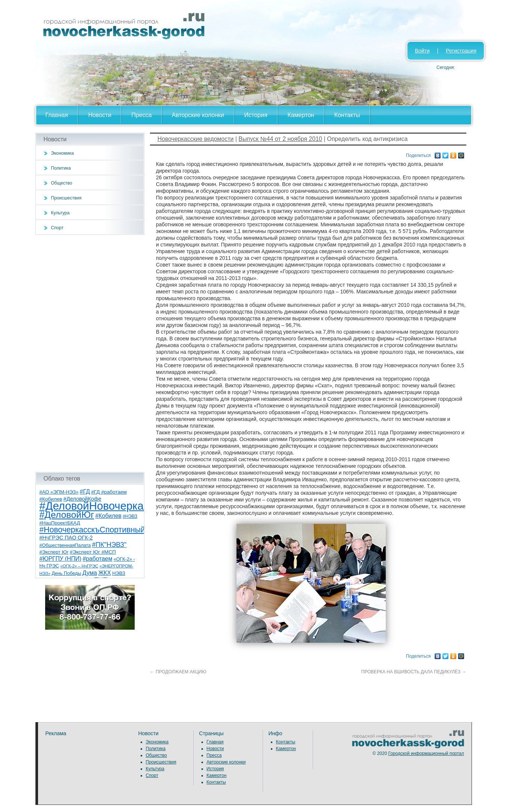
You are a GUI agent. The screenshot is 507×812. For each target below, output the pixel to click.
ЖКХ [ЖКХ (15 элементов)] (104, 573)
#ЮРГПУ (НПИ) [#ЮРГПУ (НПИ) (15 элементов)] (61, 559)
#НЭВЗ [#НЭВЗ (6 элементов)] (130, 516)
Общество (62, 183)
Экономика (62, 153)
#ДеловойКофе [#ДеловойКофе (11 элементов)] (82, 499)
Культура (60, 213)
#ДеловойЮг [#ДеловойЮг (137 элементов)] (67, 515)
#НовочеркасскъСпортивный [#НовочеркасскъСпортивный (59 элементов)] (93, 530)
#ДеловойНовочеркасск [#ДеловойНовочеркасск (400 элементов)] (99, 506)
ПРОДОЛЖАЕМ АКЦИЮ (178, 672)
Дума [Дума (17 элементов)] (90, 573)
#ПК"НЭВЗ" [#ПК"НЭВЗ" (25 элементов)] (109, 545)
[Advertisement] (90, 353)
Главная (57, 115)
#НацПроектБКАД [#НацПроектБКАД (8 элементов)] (60, 523)
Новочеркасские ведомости (195, 139)
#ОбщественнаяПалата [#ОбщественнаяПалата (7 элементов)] (65, 545)
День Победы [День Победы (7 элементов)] (66, 573)
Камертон (301, 115)
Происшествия (66, 198)
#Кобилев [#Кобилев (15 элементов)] (109, 516)
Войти (422, 51)
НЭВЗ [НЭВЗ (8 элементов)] (119, 573)
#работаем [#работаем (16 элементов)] (97, 559)
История (256, 115)
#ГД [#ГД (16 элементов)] (85, 492)
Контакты (347, 115)
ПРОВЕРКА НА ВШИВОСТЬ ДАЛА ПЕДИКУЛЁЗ (414, 672)
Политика (61, 168)
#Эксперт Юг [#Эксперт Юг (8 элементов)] (54, 552)
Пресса (141, 115)
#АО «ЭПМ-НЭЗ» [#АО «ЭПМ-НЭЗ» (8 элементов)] (59, 492)
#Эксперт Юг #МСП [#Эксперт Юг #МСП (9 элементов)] (93, 552)
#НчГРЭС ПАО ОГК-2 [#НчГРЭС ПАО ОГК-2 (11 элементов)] (66, 538)
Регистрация (461, 51)
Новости (100, 115)
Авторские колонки (198, 115)
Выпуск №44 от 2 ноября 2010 (280, 139)
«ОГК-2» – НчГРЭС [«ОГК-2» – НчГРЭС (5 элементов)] (79, 566)
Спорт (57, 228)
